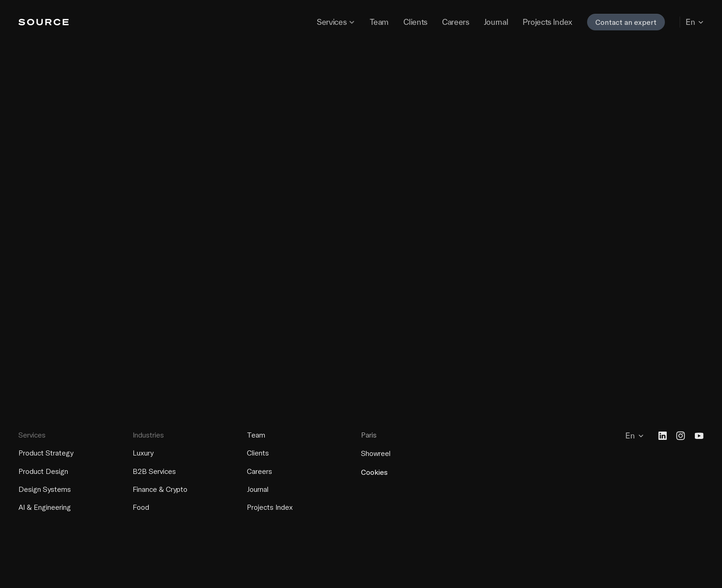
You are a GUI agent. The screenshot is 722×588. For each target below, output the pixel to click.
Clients (258, 453)
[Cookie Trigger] (374, 472)
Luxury (143, 453)
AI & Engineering (45, 507)
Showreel (376, 453)
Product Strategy (46, 453)
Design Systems (45, 489)
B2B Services (154, 471)
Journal (258, 489)
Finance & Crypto (160, 489)
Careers (259, 471)
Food (141, 507)
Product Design (43, 471)
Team (256, 435)
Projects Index (270, 507)
